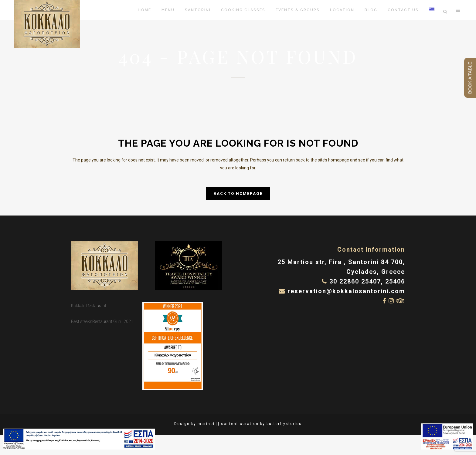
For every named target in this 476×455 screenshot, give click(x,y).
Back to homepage (238, 194)
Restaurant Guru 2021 (113, 321)
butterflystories (284, 424)
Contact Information (371, 250)
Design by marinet (195, 424)
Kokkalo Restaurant (89, 306)
